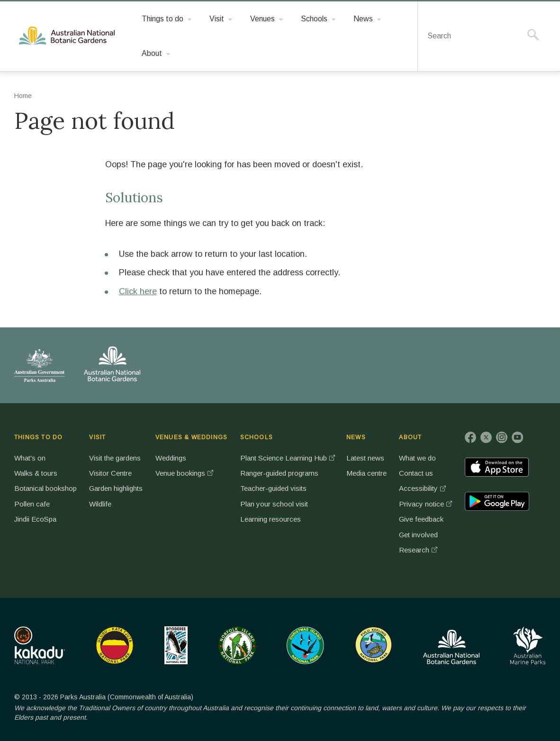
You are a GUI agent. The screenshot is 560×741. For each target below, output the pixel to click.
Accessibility (418, 488)
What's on (30, 458)
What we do (417, 458)
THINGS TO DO (38, 437)
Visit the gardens (115, 458)
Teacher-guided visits (273, 488)
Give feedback (421, 519)
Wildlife (100, 504)
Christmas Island (305, 645)
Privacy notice (421, 504)
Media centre (366, 473)
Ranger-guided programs (279, 473)
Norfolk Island (237, 645)
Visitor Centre (110, 473)
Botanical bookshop (45, 488)
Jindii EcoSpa (35, 519)
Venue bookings (180, 473)
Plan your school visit (274, 504)
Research (414, 550)
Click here (138, 291)
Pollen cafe (32, 504)
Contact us (416, 473)
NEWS (356, 437)
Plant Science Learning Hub (284, 458)
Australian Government (40, 365)
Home (23, 96)
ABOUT (410, 437)
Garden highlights (116, 488)
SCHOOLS (257, 437)
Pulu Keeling (374, 645)
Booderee (176, 645)
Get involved (418, 535)
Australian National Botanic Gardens (68, 36)
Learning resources (271, 519)
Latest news (365, 458)
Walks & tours (36, 473)
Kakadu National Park (40, 645)
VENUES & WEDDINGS (191, 437)
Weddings (171, 458)
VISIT (97, 437)
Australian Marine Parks (528, 646)
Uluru (115, 645)
